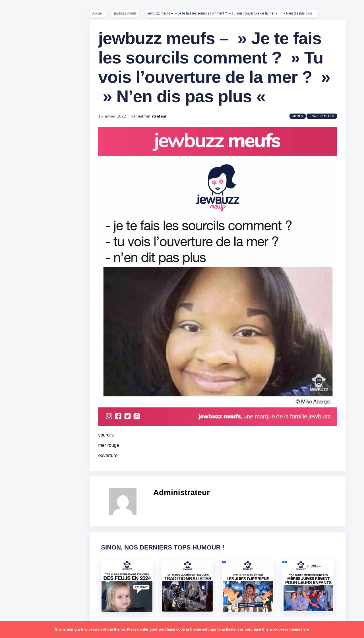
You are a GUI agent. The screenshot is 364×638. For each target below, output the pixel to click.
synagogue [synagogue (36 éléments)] (40, 470)
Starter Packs (27, 207)
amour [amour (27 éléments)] (33, 282)
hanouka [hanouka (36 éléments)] (21, 349)
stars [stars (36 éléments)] (58, 459)
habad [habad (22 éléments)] (33, 337)
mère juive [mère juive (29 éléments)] (53, 393)
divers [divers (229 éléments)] (47, 326)
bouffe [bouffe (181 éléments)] (48, 304)
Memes (300, 120)
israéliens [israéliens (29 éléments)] (23, 360)
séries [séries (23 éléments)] (19, 481)
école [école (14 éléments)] (41, 514)
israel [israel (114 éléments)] (40, 349)
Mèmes (20, 199)
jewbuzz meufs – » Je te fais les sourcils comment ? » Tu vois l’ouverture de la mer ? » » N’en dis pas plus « (217, 71)
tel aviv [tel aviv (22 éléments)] (38, 481)
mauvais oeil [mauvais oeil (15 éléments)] (25, 393)
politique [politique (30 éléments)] (22, 426)
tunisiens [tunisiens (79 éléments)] (45, 492)
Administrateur (155, 120)
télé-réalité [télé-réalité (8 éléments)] (25, 503)
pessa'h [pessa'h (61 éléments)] (41, 415)
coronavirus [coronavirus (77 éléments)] (24, 326)
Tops (17, 216)
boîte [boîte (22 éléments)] (18, 315)
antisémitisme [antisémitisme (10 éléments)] (27, 293)
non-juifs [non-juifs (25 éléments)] (22, 404)
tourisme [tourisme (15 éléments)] (22, 492)
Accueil (101, 15)
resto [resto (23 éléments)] (38, 437)
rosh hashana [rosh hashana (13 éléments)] (26, 448)
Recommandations (33, 225)
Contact (20, 242)
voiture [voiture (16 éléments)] (48, 503)
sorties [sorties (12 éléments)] (20, 459)
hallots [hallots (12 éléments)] (50, 337)
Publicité (22, 233)
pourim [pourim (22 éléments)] (42, 426)
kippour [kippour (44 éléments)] (21, 371)
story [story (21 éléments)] (18, 470)
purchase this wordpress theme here (277, 629)
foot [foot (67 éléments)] (17, 337)
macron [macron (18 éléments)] (40, 371)
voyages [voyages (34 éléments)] (22, 514)
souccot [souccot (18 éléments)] (40, 459)
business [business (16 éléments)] (37, 315)
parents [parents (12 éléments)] (21, 415)
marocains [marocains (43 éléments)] (44, 382)
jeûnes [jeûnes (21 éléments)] (44, 360)
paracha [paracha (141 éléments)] (43, 404)
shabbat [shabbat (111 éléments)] (52, 448)
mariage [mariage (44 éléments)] (21, 382)
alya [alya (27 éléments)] (17, 282)
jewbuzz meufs (128, 15)
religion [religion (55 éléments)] (20, 437)
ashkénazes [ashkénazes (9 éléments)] (25, 304)
